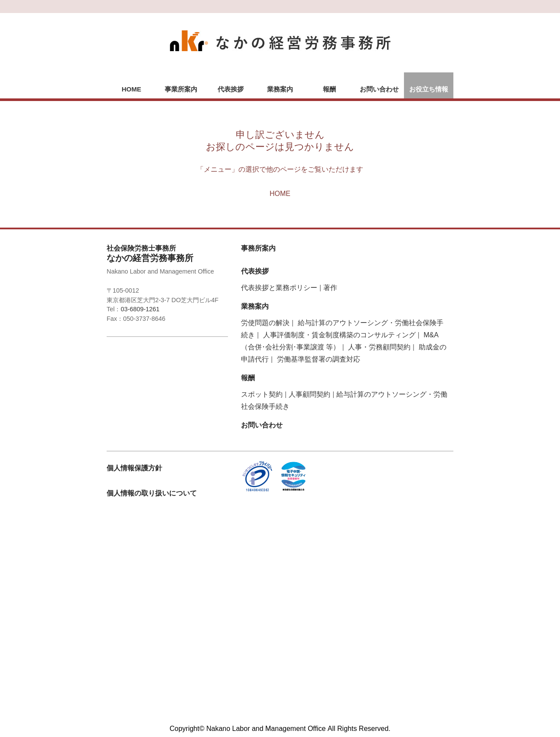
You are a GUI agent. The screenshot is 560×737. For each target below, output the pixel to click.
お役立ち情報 (429, 89)
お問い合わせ (379, 89)
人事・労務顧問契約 (379, 347)
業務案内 (280, 89)
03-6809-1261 (140, 309)
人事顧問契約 (309, 394)
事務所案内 (258, 248)
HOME (132, 89)
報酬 (329, 89)
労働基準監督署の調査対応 (319, 359)
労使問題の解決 (265, 323)
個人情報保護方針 (134, 468)
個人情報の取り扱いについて (152, 493)
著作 (330, 288)
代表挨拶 (231, 89)
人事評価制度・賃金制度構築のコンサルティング (339, 335)
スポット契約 (262, 394)
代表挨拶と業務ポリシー (279, 288)
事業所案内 (181, 89)
